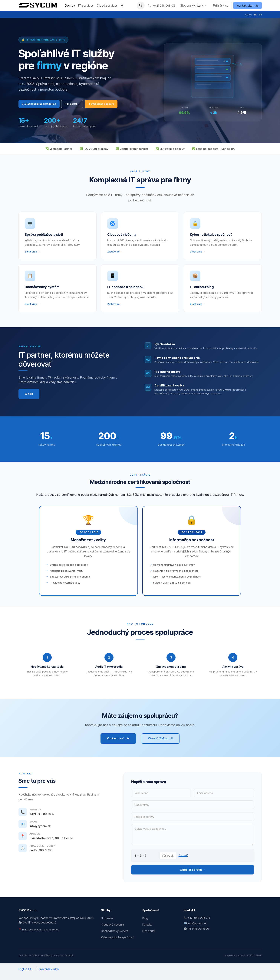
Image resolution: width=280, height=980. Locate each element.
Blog (145, 918)
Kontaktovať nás (118, 738)
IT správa (107, 918)
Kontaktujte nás (247, 5)
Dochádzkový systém (115, 931)
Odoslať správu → (193, 870)
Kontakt (147, 925)
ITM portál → (72, 104)
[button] (141, 5)
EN (260, 15)
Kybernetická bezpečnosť (117, 937)
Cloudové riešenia (112, 925)
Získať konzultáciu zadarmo (39, 104)
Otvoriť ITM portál (161, 738)
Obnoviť (183, 855)
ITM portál (149, 931)
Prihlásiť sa (221, 5)
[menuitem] (70, 5)
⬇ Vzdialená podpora (101, 104)
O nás (29, 394)
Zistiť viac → (32, 252)
